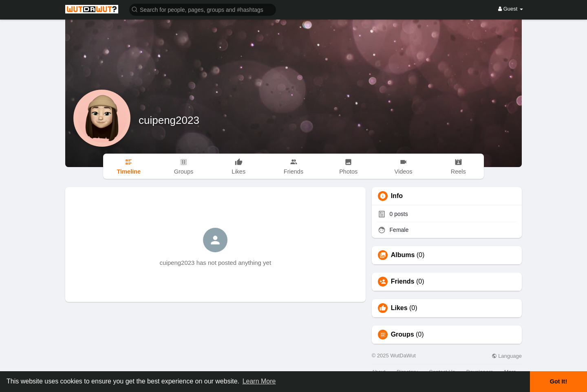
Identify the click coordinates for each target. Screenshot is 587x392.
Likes (399, 308)
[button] (203, 9)
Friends (403, 282)
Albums (403, 255)
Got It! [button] (558, 381)
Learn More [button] (259, 381)
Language (507, 356)
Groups (403, 335)
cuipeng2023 (169, 120)
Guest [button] (511, 9)
